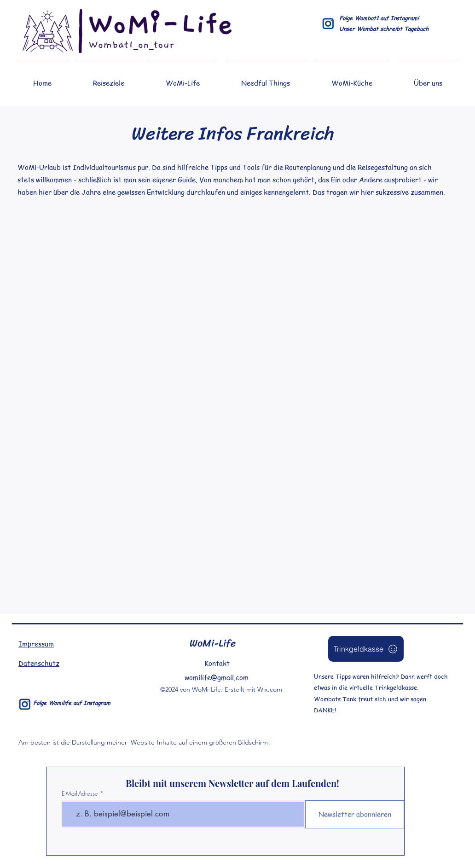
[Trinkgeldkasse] (366, 649)
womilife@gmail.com (217, 677)
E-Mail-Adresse (80, 794)
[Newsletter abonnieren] (355, 814)
